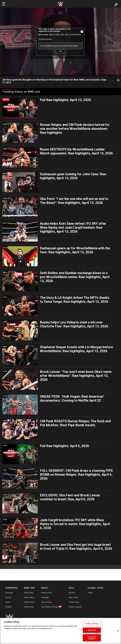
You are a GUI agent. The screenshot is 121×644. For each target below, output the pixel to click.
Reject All (92, 630)
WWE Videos (29, 597)
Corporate (9, 593)
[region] (60, 631)
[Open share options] (118, 80)
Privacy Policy (47, 593)
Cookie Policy (74, 602)
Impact (8, 602)
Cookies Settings (92, 624)
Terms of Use (46, 602)
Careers (8, 597)
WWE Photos (29, 602)
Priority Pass (29, 607)
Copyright (45, 597)
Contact (8, 607)
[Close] (118, 631)
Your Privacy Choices (49, 607)
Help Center (73, 597)
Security (72, 593)
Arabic (90, 593)
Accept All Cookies (92, 638)
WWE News (29, 593)
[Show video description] (113, 80)
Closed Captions (75, 607)
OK (60, 51)
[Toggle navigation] (4, 4)
